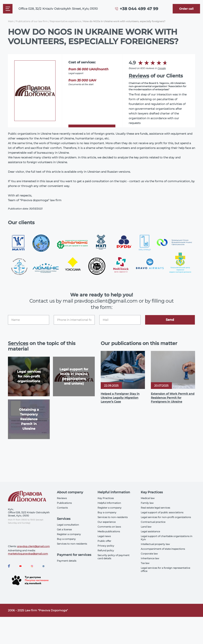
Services (18, 343)
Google (162, 68)
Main (11, 21)
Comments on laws (109, 527)
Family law (147, 503)
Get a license (64, 529)
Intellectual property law (155, 544)
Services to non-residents (72, 544)
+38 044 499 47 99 (139, 9)
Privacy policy (106, 546)
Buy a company (66, 539)
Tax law (145, 563)
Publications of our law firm (32, 21)
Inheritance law (150, 558)
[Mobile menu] (8, 9)
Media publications (109, 531)
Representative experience (65, 21)
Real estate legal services (155, 508)
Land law (146, 527)
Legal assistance (150, 531)
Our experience (107, 522)
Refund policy (106, 550)
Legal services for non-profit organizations (166, 517)
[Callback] (186, 9)
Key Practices (106, 498)
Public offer (104, 541)
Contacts (62, 508)
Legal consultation (68, 525)
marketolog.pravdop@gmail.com (28, 554)
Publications (64, 503)
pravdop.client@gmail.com (34, 546)
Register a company (69, 534)
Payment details (67, 561)
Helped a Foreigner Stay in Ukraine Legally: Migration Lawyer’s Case (120, 398)
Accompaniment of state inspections (163, 549)
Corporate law (149, 554)
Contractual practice (153, 522)
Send (170, 320)
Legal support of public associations (162, 512)
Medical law (148, 498)
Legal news (104, 536)
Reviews (139, 76)
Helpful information (109, 503)
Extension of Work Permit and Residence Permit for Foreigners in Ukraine (173, 398)
